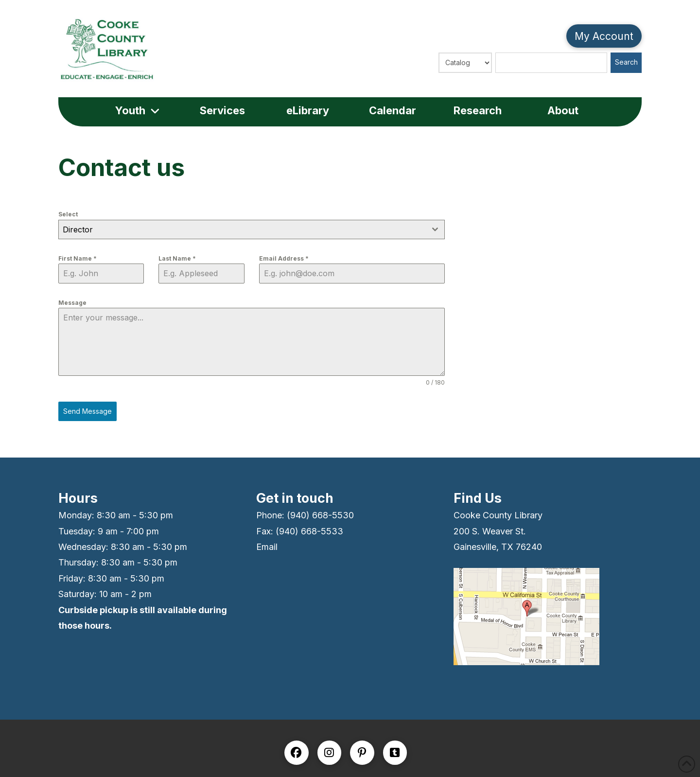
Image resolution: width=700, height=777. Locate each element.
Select (68, 214)
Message (72, 303)
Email (267, 547)
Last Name (177, 258)
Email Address (284, 258)
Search (626, 62)
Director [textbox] (78, 230)
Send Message (87, 411)
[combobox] (252, 230)
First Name (78, 258)
